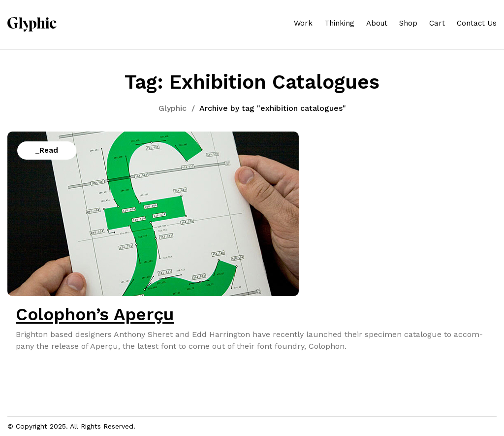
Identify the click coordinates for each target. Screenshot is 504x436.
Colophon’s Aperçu (95, 314)
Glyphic (173, 108)
